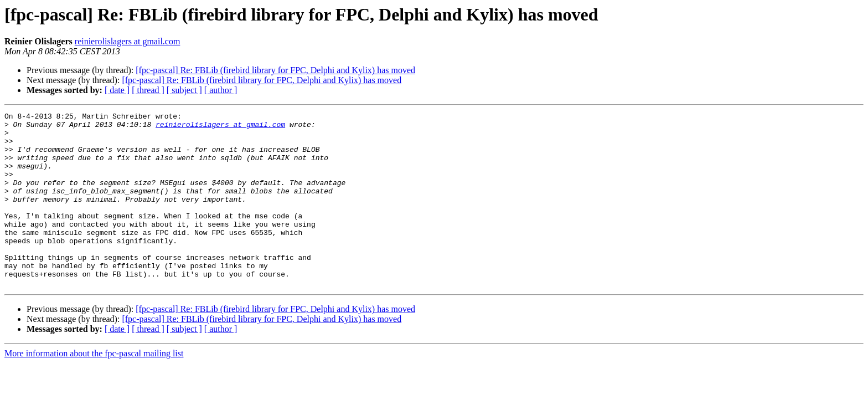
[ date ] (117, 90)
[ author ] (221, 90)
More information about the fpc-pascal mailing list (94, 388)
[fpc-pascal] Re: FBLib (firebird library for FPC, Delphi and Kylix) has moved (275, 70)
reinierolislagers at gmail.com (128, 41)
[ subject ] (184, 90)
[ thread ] (148, 90)
